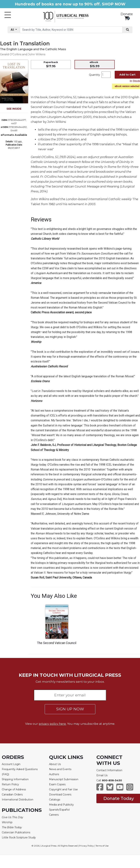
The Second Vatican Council (57, 643)
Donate (127, 14)
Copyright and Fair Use (63, 789)
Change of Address (14, 789)
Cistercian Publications (16, 832)
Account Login (11, 764)
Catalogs (55, 800)
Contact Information (109, 770)
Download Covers (60, 794)
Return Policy (10, 784)
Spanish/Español (59, 810)
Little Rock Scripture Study (19, 837)
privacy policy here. (53, 724)
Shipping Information (15, 779)
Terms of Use (102, 846)
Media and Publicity (61, 805)
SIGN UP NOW (70, 709)
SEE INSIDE (14, 109)
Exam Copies (57, 784)
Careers (54, 815)
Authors (54, 774)
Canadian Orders (12, 794)
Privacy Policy (86, 846)
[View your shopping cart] (127, 18)
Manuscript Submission (64, 779)
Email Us (102, 775)
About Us (55, 764)
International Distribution (18, 800)
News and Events (60, 769)
